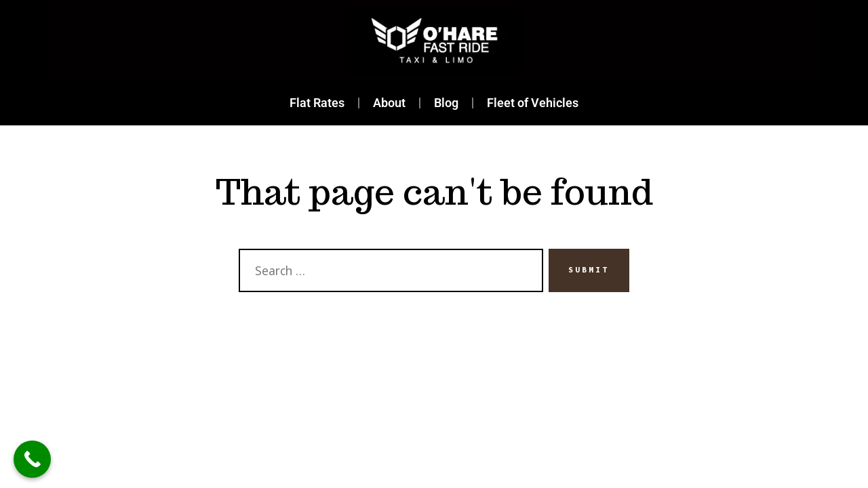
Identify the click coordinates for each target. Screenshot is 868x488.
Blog (446, 103)
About (389, 103)
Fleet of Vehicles (533, 103)
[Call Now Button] (32, 459)
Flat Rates (317, 103)
